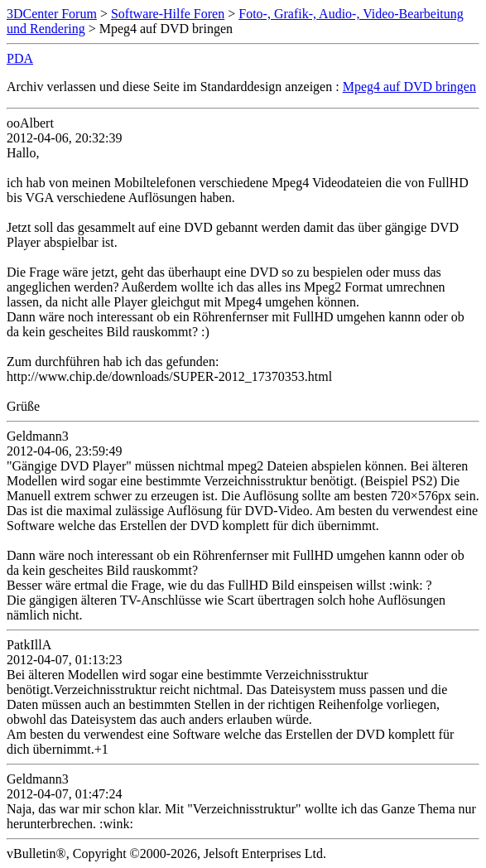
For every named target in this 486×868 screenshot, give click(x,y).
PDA (20, 58)
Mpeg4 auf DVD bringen (409, 87)
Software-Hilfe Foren (168, 14)
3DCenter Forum (52, 14)
